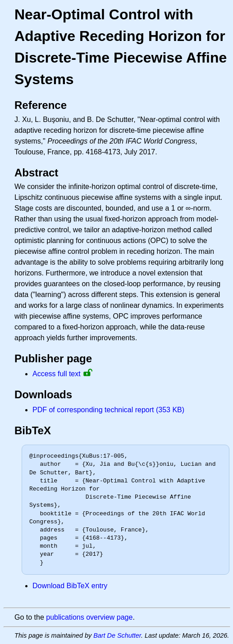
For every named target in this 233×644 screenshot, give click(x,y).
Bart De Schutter (117, 635)
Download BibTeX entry (70, 586)
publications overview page (89, 617)
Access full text (57, 374)
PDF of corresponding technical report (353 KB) (108, 410)
